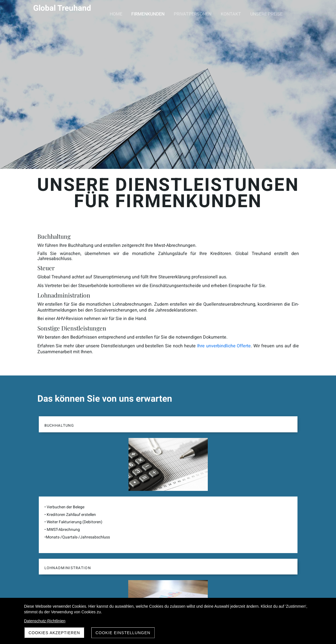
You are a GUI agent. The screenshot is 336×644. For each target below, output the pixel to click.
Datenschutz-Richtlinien (45, 621)
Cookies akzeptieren (54, 633)
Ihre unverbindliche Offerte (262, 314)
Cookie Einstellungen (123, 633)
